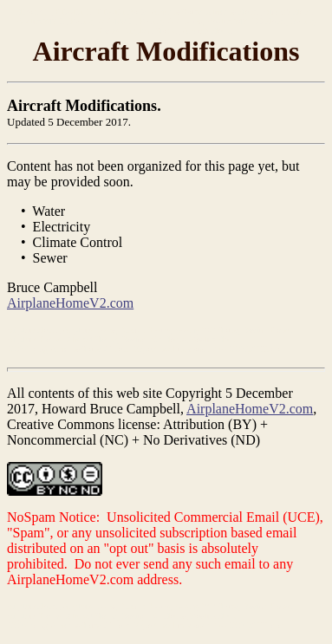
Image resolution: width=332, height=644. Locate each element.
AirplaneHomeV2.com (70, 303)
